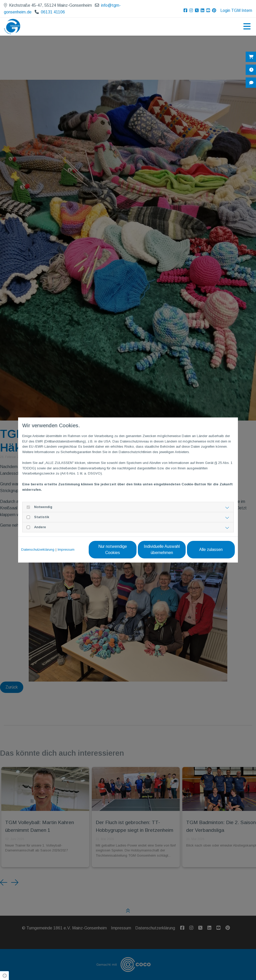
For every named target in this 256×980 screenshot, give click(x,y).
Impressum (66, 550)
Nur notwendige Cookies (113, 550)
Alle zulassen (211, 550)
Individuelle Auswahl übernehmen (162, 550)
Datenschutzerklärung (38, 550)
